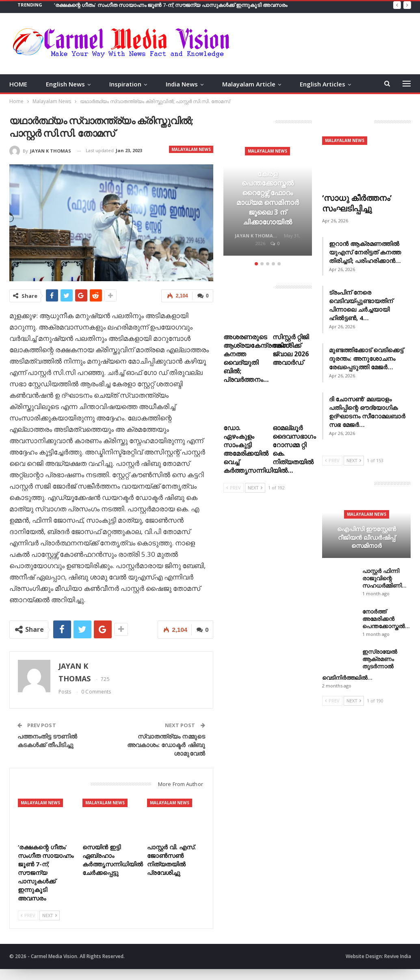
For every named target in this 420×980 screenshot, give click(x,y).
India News (182, 84)
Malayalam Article (249, 84)
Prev (28, 915)
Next (50, 915)
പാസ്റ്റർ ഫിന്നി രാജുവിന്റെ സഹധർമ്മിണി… (384, 578)
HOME (18, 84)
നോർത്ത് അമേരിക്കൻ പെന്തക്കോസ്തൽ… (386, 619)
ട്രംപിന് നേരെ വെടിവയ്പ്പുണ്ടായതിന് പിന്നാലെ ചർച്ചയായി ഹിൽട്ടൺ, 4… (361, 305)
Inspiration (125, 84)
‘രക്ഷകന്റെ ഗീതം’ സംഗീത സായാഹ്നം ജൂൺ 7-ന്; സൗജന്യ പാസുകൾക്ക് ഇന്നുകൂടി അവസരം (171, 5)
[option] (268, 197)
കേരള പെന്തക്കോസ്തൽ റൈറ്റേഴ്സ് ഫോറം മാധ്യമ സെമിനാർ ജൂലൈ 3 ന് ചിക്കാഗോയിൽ (268, 198)
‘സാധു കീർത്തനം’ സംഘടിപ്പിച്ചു (357, 203)
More (307, 84)
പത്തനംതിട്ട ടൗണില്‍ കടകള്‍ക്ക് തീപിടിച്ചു (48, 740)
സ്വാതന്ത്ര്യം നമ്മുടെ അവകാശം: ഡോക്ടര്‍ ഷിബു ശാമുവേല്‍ (166, 745)
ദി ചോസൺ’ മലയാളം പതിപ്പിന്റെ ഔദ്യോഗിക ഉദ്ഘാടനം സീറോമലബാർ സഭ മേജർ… (367, 412)
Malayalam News (191, 149)
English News (65, 84)
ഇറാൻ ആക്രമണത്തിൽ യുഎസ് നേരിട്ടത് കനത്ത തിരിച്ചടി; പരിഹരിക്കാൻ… (365, 252)
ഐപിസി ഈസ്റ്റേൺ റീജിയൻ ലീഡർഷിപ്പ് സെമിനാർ (367, 537)
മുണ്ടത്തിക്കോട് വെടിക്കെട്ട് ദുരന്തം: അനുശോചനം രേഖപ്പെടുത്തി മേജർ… (366, 358)
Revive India (398, 956)
